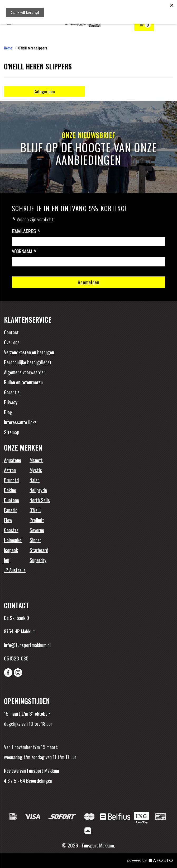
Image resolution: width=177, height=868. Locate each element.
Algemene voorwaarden (25, 372)
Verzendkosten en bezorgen (29, 352)
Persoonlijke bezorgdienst (28, 362)
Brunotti (12, 480)
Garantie (12, 392)
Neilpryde (38, 490)
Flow (8, 520)
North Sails (40, 500)
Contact (11, 332)
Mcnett (36, 460)
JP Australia (15, 570)
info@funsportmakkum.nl (27, 645)
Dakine (10, 490)
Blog (8, 412)
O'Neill (35, 510)
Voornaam (24, 252)
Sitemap (12, 432)
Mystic (36, 470)
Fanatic (11, 510)
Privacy (11, 402)
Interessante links (20, 422)
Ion (7, 560)
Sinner (35, 540)
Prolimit (37, 520)
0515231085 (16, 658)
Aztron (10, 470)
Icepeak (11, 550)
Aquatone (13, 460)
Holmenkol (13, 540)
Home (8, 48)
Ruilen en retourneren (23, 382)
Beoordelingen (39, 780)
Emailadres (26, 231)
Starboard (39, 550)
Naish (35, 480)
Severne (37, 530)
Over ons (12, 342)
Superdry (38, 560)
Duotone (11, 500)
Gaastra (11, 530)
